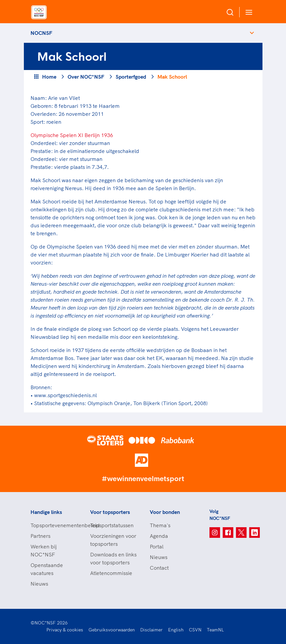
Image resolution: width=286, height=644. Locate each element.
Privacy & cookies (65, 630)
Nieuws (39, 584)
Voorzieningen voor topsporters (113, 540)
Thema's (160, 525)
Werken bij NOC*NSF (44, 550)
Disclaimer (151, 630)
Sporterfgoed (131, 77)
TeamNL (215, 630)
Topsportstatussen (112, 525)
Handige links (46, 512)
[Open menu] (248, 12)
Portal (157, 546)
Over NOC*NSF (86, 77)
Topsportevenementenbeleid (54, 525)
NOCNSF (41, 33)
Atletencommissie (111, 573)
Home (49, 77)
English (176, 630)
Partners (40, 536)
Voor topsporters (110, 512)
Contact (159, 568)
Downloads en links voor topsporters (113, 558)
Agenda (159, 536)
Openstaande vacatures (47, 569)
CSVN (195, 630)
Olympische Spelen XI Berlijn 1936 (72, 135)
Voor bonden (165, 512)
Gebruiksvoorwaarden (112, 630)
